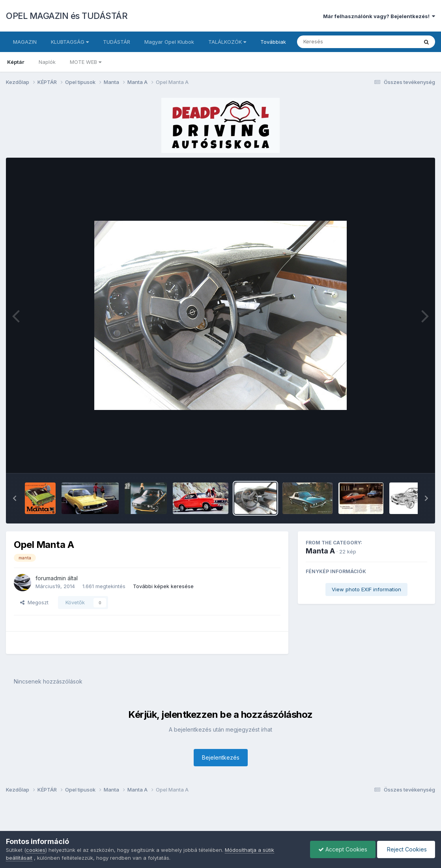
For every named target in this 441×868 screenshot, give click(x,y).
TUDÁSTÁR (117, 42)
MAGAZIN (25, 42)
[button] (15, 498)
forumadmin (51, 578)
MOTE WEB (86, 62)
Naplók (47, 62)
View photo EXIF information (366, 589)
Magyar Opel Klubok (169, 42)
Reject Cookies (406, 849)
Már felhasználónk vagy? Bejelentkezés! (379, 16)
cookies (36, 850)
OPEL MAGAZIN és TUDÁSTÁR (67, 16)
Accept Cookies (343, 849)
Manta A (320, 551)
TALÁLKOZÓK (227, 42)
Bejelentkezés (221, 757)
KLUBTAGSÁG (70, 42)
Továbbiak (273, 42)
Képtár (16, 62)
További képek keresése (163, 586)
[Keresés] (336, 42)
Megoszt (34, 602)
